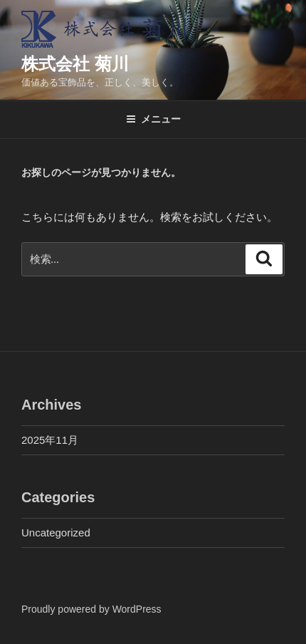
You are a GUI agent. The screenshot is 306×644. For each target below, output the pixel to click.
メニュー (153, 119)
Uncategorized (56, 533)
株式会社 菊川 (75, 64)
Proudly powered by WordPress (91, 609)
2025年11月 (50, 440)
